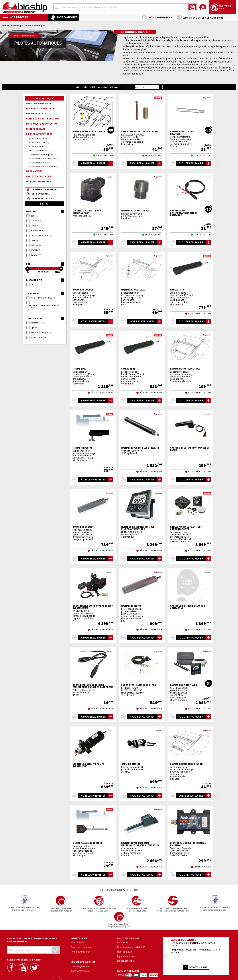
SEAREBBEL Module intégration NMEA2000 (188, 844)
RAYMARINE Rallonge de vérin (187, 764)
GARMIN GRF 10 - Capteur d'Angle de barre (190, 449)
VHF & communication (38, 103)
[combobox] (57, 7)
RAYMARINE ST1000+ (132, 606)
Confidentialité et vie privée (179, 966)
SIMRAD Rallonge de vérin (87, 843)
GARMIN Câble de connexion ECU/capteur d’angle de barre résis (93, 686)
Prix (45, 264)
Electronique (17, 26)
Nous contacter (125, 936)
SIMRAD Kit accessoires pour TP (139, 132)
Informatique (34, 171)
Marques (45, 211)
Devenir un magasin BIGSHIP (131, 931)
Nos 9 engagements (81, 950)
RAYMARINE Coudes (83, 290)
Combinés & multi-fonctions (43, 119)
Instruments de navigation (42, 124)
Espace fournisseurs (127, 940)
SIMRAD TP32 (79, 369)
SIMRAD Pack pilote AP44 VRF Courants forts (186, 528)
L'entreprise (123, 927)
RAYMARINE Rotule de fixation (182, 133)
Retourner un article (81, 936)
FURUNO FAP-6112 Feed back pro (139, 685)
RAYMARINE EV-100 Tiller (183, 685)
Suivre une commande (82, 931)
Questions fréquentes (81, 955)
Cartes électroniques (39, 176)
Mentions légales (175, 972)
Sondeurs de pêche (37, 114)
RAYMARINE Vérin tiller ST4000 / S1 (140, 448)
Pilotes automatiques (39, 134)
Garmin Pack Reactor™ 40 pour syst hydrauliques (93, 607)
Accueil (5, 26)
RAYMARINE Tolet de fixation (89, 132)
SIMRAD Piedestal (82, 448)
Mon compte (77, 927)
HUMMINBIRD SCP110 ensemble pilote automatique (138, 528)
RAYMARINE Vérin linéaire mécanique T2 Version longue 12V (140, 844)
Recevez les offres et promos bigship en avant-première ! (32, 924)
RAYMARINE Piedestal (133, 290)
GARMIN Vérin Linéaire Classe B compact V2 (187, 607)
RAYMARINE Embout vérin (135, 211)
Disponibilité (45, 280)
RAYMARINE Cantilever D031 (185, 369)
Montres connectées (38, 181)
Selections (45, 293)
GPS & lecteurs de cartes (41, 108)
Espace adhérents (126, 945)
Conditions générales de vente (212, 966)
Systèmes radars (36, 129)
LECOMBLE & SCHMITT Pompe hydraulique (88, 765)
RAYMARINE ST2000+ (83, 527)
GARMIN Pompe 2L (131, 764)
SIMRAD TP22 (128, 369)
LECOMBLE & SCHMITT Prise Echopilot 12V (88, 212)
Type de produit (45, 318)
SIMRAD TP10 (177, 290)
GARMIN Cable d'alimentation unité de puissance (184, 213)
